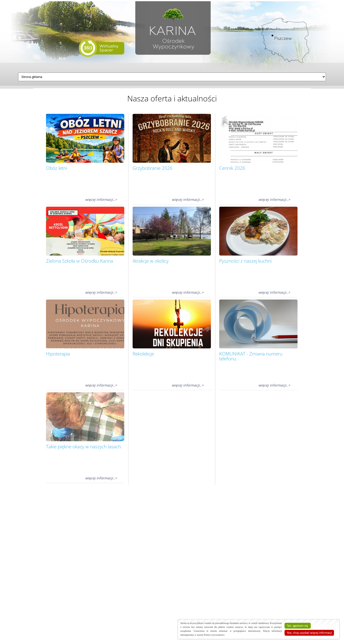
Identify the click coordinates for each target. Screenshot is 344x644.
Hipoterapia (58, 354)
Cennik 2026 (232, 168)
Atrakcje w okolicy (151, 261)
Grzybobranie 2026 (153, 168)
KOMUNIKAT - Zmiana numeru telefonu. (251, 356)
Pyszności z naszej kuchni (245, 261)
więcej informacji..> (101, 199)
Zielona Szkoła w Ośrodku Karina (80, 261)
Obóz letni (57, 168)
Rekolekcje (143, 354)
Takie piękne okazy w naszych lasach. (84, 447)
